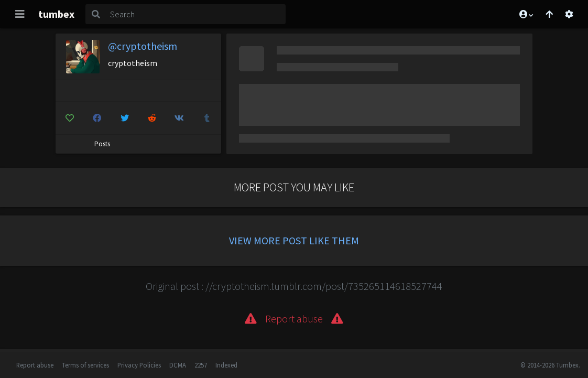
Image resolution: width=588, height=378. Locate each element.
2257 (201, 365)
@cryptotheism (143, 46)
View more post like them (294, 240)
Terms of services (85, 365)
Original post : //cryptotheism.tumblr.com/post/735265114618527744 (294, 286)
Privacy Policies (139, 365)
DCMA (178, 365)
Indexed (226, 365)
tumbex (56, 14)
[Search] (196, 14)
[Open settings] (569, 14)
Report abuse (35, 365)
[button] (526, 14)
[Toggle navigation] (20, 14)
